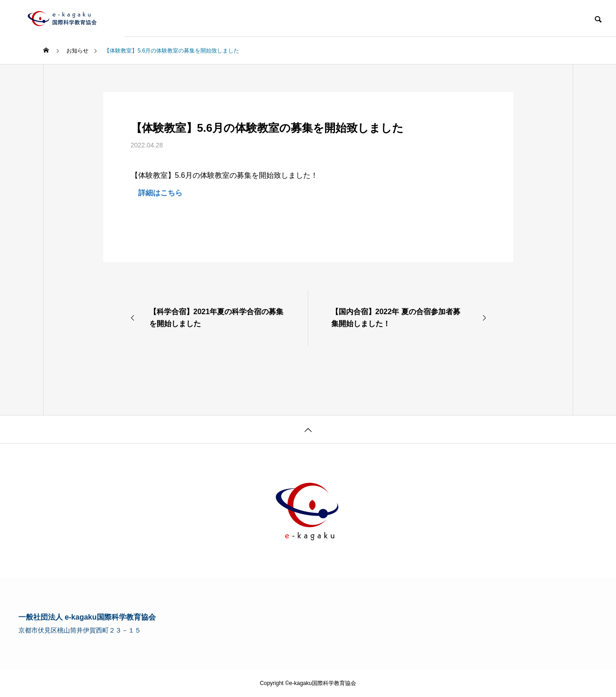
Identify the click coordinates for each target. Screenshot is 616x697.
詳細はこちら (157, 193)
